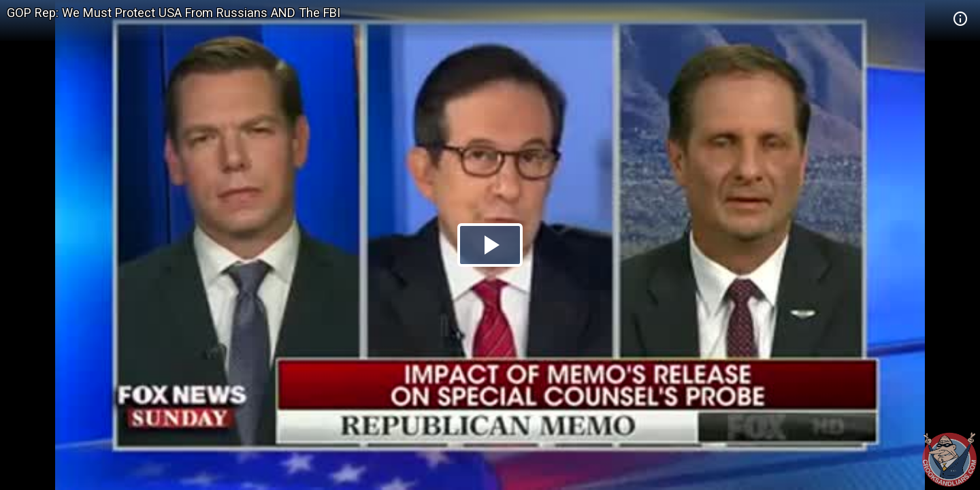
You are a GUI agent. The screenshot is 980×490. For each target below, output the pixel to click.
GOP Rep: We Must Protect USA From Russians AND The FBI (174, 13)
